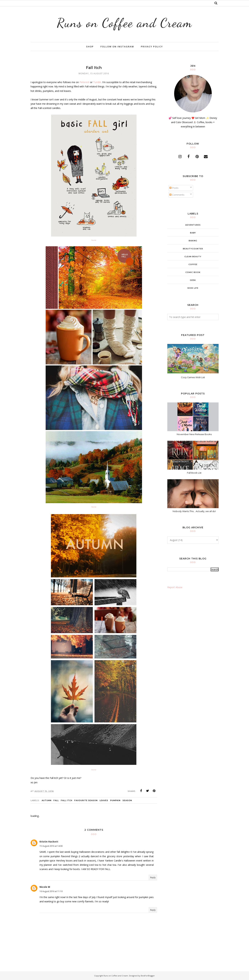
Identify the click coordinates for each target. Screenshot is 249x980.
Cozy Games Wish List (193, 377)
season (127, 800)
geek (193, 280)
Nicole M (45, 887)
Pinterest (84, 82)
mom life (193, 288)
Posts (174, 188)
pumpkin (115, 800)
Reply (153, 877)
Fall (56, 800)
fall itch (67, 800)
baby (193, 233)
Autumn (47, 800)
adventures (193, 225)
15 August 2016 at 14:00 (51, 846)
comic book (193, 272)
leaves (104, 800)
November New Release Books (194, 434)
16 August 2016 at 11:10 (51, 891)
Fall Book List (194, 473)
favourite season (86, 800)
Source (94, 240)
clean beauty (193, 257)
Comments (177, 195)
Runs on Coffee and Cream (125, 23)
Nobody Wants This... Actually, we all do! (194, 511)
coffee (193, 264)
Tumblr (97, 82)
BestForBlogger (148, 976)
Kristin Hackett (49, 842)
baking (193, 241)
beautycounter (193, 249)
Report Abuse (175, 587)
